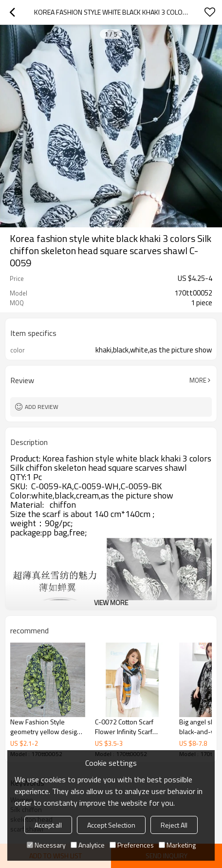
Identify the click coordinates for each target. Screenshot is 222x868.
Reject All (174, 825)
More (198, 380)
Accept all (48, 825)
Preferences (132, 845)
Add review (42, 407)
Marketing (177, 845)
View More (111, 602)
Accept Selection (111, 825)
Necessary (46, 845)
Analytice (88, 845)
